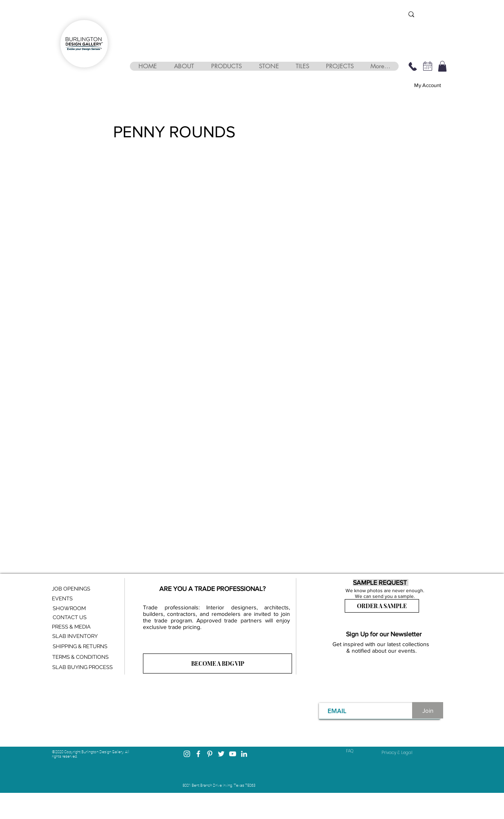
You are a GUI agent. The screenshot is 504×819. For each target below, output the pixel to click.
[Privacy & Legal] (397, 753)
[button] (184, 66)
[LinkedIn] (244, 754)
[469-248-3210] (413, 66)
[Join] (428, 710)
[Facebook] (198, 754)
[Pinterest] (210, 754)
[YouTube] (233, 754)
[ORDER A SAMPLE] (382, 606)
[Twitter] (221, 754)
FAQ (350, 751)
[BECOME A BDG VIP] (217, 663)
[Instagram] (187, 754)
